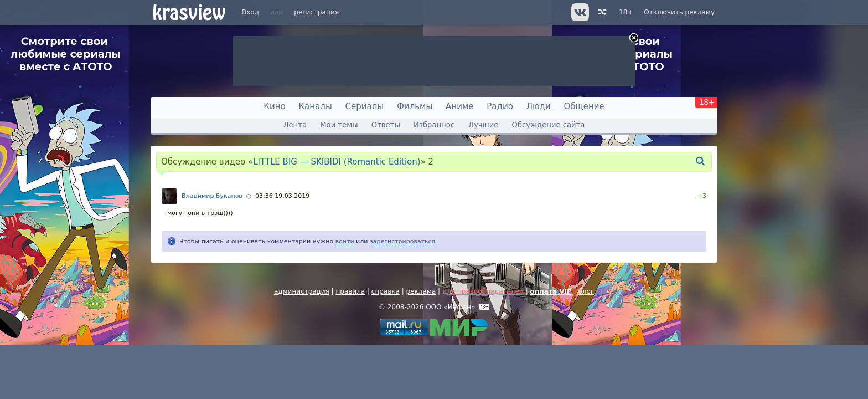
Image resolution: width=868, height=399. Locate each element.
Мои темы (339, 125)
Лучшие (483, 125)
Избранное (434, 125)
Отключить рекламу (679, 12)
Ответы (386, 125)
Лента (295, 125)
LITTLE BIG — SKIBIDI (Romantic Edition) (337, 162)
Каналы (315, 106)
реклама (421, 291)
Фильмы (415, 106)
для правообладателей (483, 291)
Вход (250, 12)
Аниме (459, 106)
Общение (584, 106)
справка (386, 291)
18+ (626, 12)
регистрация (316, 12)
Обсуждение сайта (549, 125)
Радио (500, 106)
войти (345, 241)
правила (350, 291)
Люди (539, 106)
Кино (274, 106)
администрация (302, 291)
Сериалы (365, 106)
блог (586, 291)
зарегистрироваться (402, 241)
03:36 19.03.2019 (282, 196)
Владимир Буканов (212, 196)
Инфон (459, 307)
